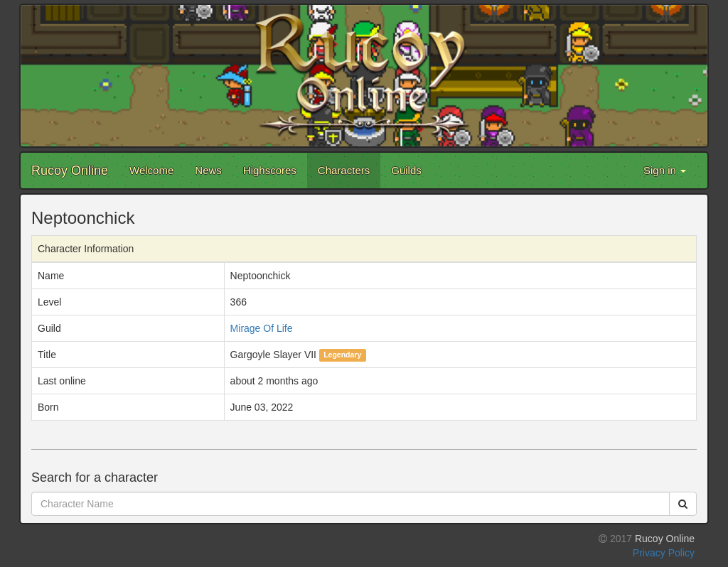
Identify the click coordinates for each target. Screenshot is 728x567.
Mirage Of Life (262, 328)
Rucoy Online (70, 171)
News (208, 170)
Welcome (151, 170)
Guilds (406, 170)
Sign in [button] (665, 170)
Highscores (270, 170)
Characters (344, 170)
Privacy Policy (664, 553)
